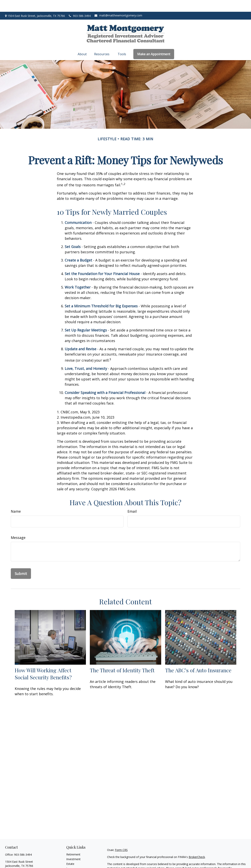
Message (18, 526)
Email (132, 500)
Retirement (73, 843)
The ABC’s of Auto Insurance (198, 658)
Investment (73, 847)
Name (16, 500)
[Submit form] (21, 562)
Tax (69, 861)
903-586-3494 (80, 4)
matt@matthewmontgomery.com (118, 4)
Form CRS (121, 838)
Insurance (72, 857)
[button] (83, 42)
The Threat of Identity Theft (122, 658)
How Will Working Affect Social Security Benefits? (43, 662)
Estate (70, 852)
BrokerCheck (197, 845)
